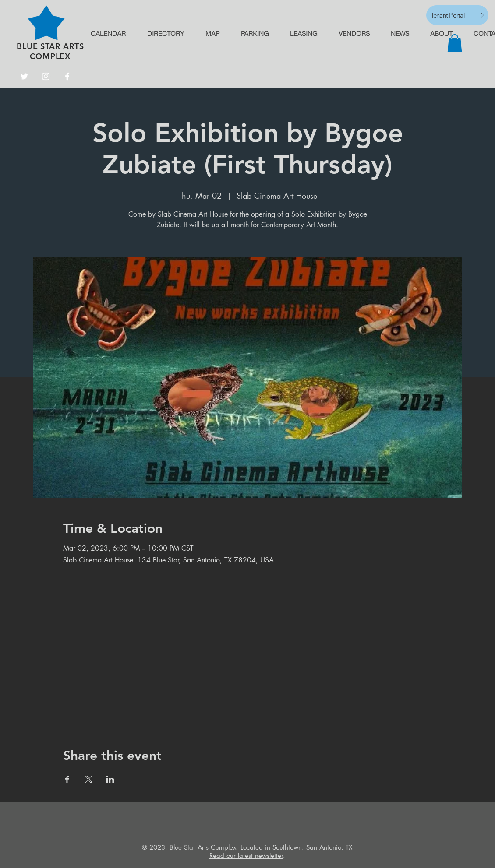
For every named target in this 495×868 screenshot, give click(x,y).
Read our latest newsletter (246, 856)
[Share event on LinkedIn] (110, 779)
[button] (455, 43)
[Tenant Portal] (457, 15)
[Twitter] (24, 76)
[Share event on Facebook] (67, 779)
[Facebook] (67, 76)
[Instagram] (46, 76)
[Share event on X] (89, 779)
